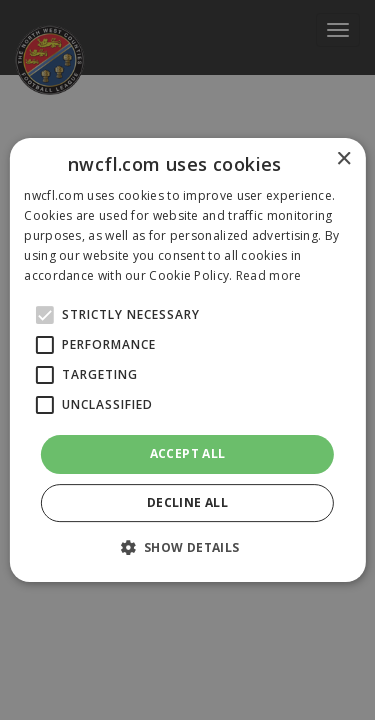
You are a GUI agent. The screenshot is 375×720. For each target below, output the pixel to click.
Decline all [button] (187, 502)
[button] (187, 547)
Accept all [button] (188, 453)
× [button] (343, 159)
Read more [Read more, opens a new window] (269, 275)
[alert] (187, 360)
